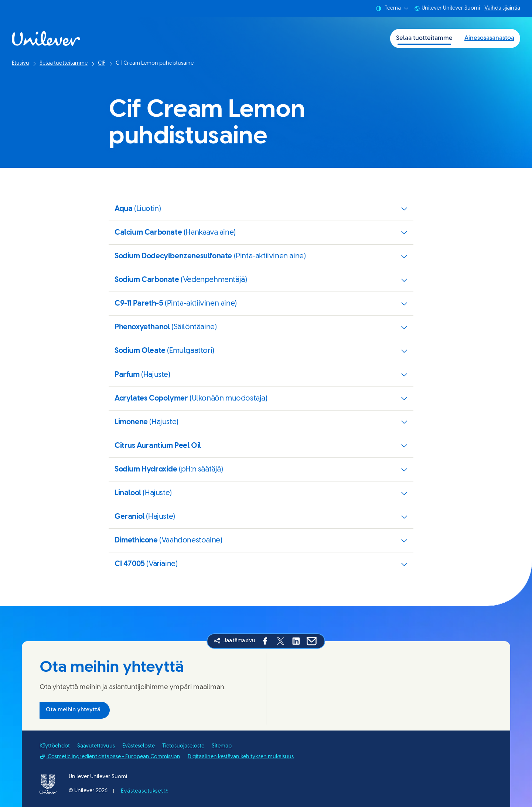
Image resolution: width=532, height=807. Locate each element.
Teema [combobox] (392, 8)
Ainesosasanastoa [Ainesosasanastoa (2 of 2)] (489, 38)
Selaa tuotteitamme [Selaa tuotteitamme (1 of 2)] (424, 38)
